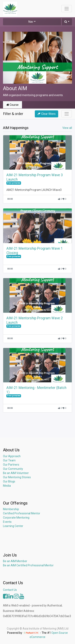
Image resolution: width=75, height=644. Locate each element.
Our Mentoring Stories (17, 477)
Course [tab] (12, 105)
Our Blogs (9, 481)
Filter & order (13, 114)
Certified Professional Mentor (22, 513)
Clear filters (46, 114)
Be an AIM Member (15, 561)
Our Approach (12, 456)
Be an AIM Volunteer (16, 473)
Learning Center (13, 526)
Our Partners (11, 465)
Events (7, 522)
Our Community (13, 469)
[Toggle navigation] (67, 114)
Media (7, 486)
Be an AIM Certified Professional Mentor (28, 565)
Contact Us (10, 590)
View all (67, 128)
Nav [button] (31, 22)
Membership (11, 509)
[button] (67, 22)
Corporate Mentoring (16, 518)
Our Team (9, 460)
